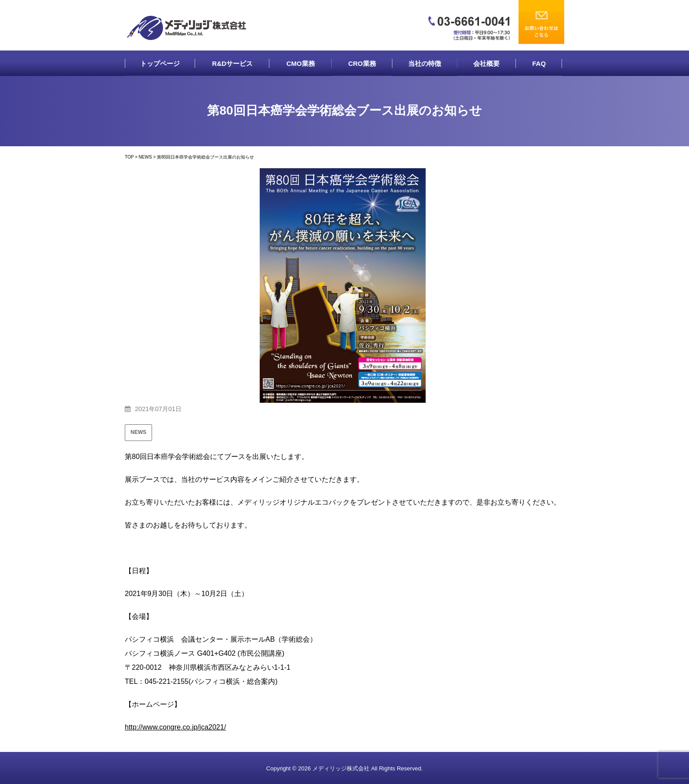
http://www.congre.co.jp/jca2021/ (175, 727)
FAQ (539, 63)
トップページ (160, 63)
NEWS (138, 432)
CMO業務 (301, 63)
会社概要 (486, 63)
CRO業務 (362, 63)
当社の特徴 (425, 63)
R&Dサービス (233, 63)
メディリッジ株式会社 (341, 768)
